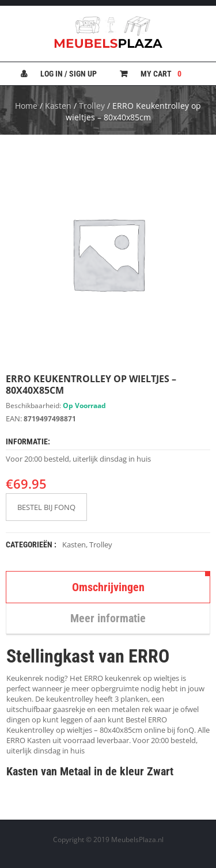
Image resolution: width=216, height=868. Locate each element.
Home (26, 106)
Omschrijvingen (108, 587)
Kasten (58, 106)
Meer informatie (108, 618)
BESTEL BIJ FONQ (46, 507)
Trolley (92, 106)
